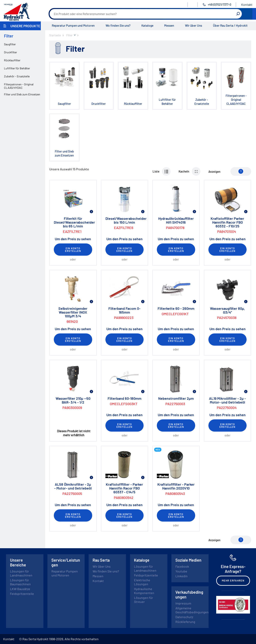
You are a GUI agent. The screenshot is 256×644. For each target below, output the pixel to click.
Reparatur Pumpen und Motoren (73, 25)
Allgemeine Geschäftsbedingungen (192, 610)
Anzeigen (214, 172)
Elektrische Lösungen (142, 582)
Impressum (183, 603)
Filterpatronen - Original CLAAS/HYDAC (19, 86)
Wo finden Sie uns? (118, 25)
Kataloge (147, 25)
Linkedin (181, 576)
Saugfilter (10, 44)
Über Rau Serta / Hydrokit (230, 25)
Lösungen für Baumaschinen (20, 582)
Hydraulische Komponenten (144, 591)
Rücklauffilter (12, 60)
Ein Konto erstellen (73, 250)
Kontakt (247, 5)
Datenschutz (184, 617)
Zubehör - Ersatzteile (17, 76)
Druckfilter (10, 52)
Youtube (181, 571)
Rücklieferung (185, 622)
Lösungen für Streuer (143, 600)
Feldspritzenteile (22, 594)
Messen (169, 25)
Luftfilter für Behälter (17, 68)
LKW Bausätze (20, 589)
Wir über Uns (193, 25)
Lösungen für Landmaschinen (21, 573)
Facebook (182, 566)
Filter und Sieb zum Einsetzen (22, 94)
